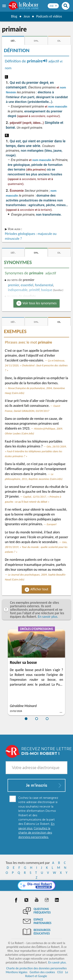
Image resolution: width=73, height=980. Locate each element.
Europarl (52, 524)
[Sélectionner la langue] (53, 6)
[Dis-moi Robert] (36, 885)
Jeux (26, 16)
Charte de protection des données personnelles (36, 968)
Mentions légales (16, 972)
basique (47, 290)
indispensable (18, 290)
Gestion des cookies (42, 972)
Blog (14, 16)
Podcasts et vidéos (49, 16)
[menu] (4, 6)
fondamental (44, 285)
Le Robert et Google (47, 974)
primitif (34, 290)
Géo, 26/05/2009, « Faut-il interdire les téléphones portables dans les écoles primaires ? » (36, 451)
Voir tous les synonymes (40, 303)
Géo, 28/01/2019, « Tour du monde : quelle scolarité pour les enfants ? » (36, 547)
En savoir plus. (48, 617)
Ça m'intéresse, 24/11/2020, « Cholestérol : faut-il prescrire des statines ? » (36, 365)
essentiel (27, 285)
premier (14, 285)
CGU (60, 972)
